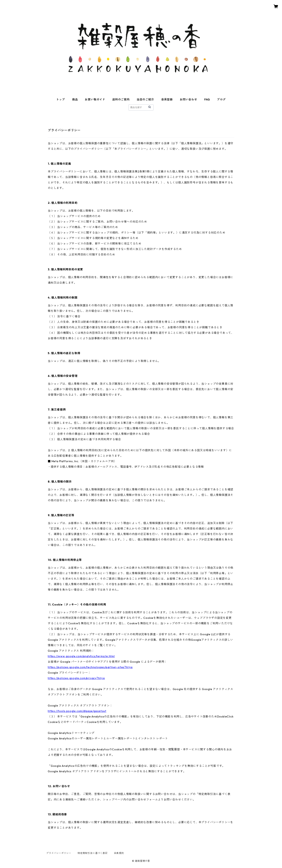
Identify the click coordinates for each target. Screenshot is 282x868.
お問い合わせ (188, 99)
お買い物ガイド (95, 99)
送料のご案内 (121, 99)
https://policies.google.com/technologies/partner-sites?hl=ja (90, 667)
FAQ (207, 99)
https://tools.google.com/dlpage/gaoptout (77, 711)
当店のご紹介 (145, 99)
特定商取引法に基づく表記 (93, 853)
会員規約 (119, 853)
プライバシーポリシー (59, 853)
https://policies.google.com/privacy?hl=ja (76, 678)
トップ (61, 99)
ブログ (221, 99)
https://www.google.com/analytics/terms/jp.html (81, 656)
